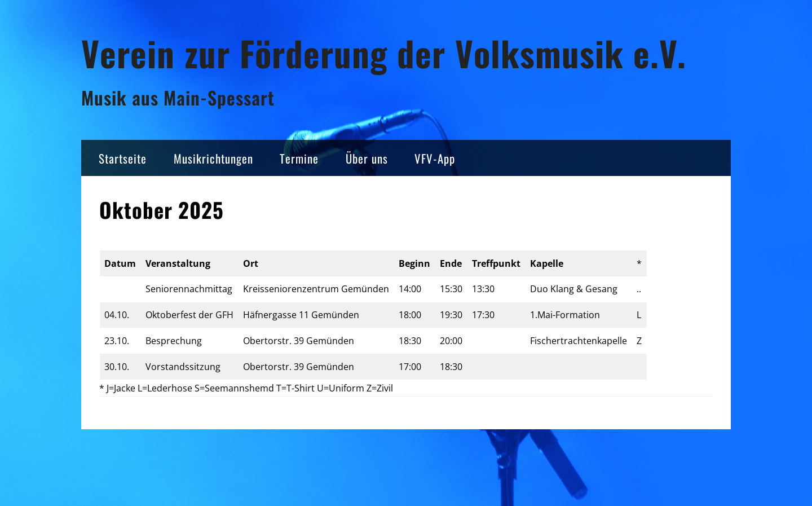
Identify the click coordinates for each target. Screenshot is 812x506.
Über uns (367, 158)
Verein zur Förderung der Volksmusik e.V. (384, 53)
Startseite (123, 158)
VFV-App (435, 158)
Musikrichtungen (213, 158)
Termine (299, 158)
